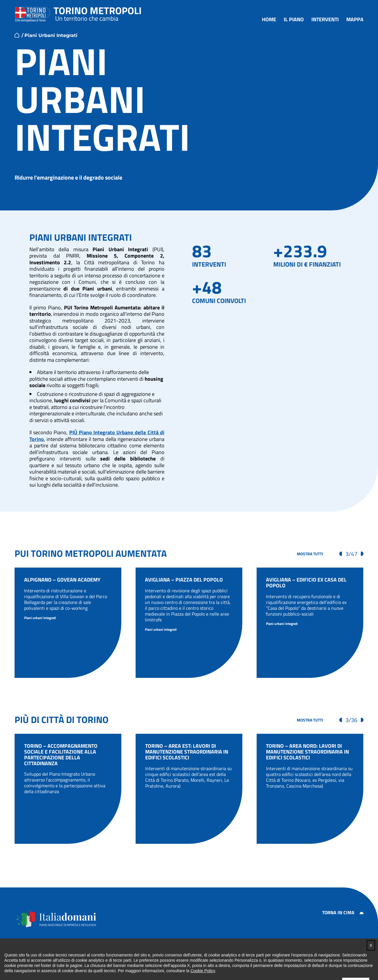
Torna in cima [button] (338, 912)
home (17, 35)
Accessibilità (219, 953)
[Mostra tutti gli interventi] (310, 554)
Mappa (355, 20)
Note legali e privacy (260, 953)
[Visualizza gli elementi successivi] (362, 554)
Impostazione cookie (344, 953)
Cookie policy (302, 953)
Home (269, 20)
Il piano (294, 20)
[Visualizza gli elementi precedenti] (341, 554)
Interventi (325, 20)
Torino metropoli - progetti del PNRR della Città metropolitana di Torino (97, 13)
